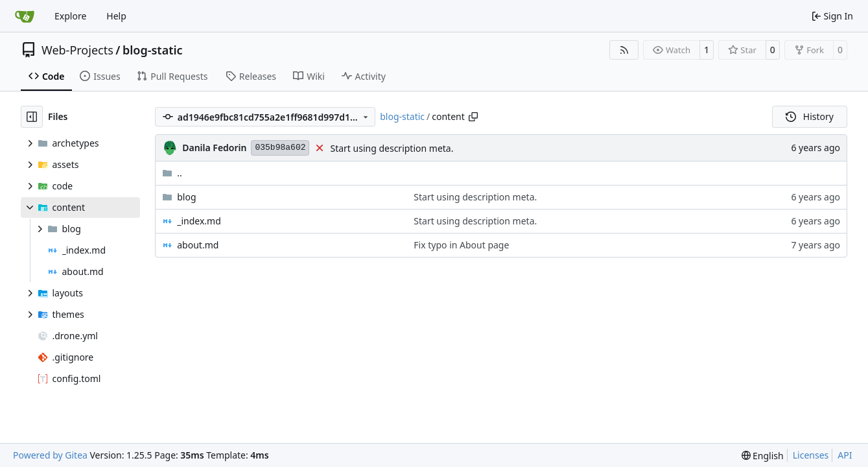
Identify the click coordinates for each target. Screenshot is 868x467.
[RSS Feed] (624, 50)
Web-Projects (77, 50)
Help (116, 16)
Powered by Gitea (50, 455)
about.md (198, 245)
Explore (70, 16)
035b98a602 (280, 148)
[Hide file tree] (32, 117)
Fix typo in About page (461, 245)
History (810, 116)
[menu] (763, 456)
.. (172, 173)
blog (186, 197)
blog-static (153, 50)
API (845, 455)
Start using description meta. (392, 148)
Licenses (811, 455)
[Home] (25, 16)
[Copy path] (473, 117)
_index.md (199, 221)
